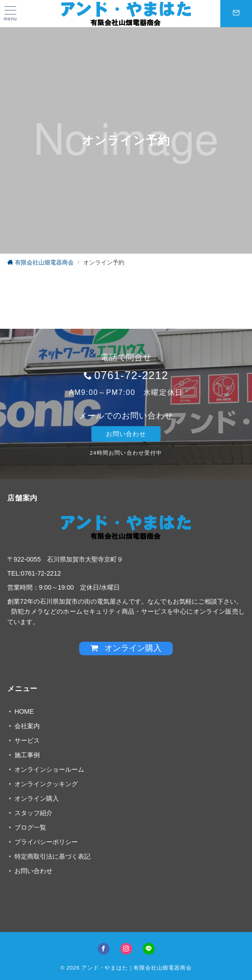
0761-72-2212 (131, 375)
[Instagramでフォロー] (126, 949)
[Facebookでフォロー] (104, 949)
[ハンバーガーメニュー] (10, 14)
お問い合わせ (126, 434)
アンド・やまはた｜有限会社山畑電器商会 (136, 968)
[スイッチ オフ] (236, 14)
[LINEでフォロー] (149, 949)
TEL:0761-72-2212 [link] (34, 573)
